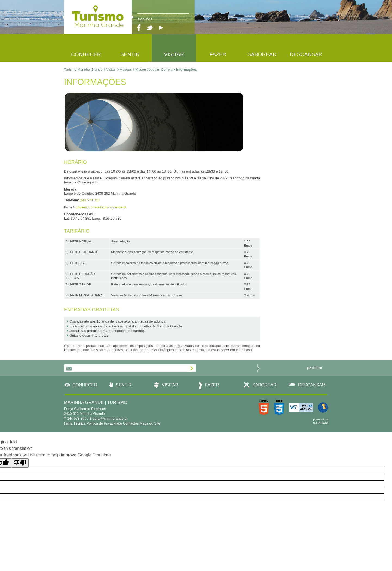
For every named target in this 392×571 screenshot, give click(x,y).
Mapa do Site (150, 423)
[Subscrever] (192, 369)
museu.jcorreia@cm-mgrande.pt (101, 207)
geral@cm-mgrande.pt (110, 418)
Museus (127, 70)
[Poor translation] (20, 463)
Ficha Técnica (75, 423)
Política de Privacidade (104, 423)
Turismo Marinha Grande (85, 70)
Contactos (131, 423)
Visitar (112, 70)
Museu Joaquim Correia (155, 70)
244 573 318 (90, 200)
